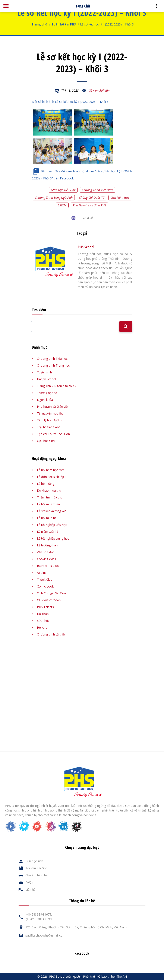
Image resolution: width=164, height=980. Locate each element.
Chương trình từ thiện (52, 634)
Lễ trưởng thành (48, 545)
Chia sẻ (88, 218)
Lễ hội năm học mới (51, 470)
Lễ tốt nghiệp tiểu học (52, 525)
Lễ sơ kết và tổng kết (51, 511)
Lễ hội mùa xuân (48, 504)
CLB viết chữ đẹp (49, 600)
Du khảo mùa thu (49, 490)
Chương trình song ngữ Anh (54, 198)
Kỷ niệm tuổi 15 (48, 532)
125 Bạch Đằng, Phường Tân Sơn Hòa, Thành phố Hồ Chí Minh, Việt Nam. (76, 927)
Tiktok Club (45, 579)
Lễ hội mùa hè (47, 518)
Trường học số (47, 393)
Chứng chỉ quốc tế (92, 198)
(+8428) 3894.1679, (39, 914)
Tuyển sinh (44, 372)
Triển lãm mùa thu (50, 497)
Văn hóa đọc (46, 552)
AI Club (42, 573)
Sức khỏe (43, 621)
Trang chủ (39, 24)
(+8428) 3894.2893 (39, 919)
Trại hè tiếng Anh (49, 427)
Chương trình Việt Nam (97, 190)
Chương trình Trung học (53, 365)
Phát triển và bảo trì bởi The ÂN (105, 976)
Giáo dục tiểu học (63, 190)
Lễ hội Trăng (46, 484)
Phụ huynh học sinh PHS (89, 205)
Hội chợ (42, 627)
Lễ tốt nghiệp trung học (53, 538)
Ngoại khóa (45, 400)
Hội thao (43, 614)
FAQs (29, 882)
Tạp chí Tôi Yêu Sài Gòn (53, 434)
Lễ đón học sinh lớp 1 (52, 477)
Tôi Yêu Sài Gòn (36, 868)
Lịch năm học (120, 198)
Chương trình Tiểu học (52, 359)
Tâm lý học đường (50, 420)
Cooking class (46, 559)
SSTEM (62, 205)
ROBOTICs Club (48, 566)
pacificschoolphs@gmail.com (45, 935)
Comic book (45, 586)
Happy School (46, 379)
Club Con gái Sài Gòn (51, 593)
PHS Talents (45, 607)
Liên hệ (30, 890)
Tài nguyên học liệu (50, 413)
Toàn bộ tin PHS (64, 24)
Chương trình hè (37, 875)
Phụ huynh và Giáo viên (53, 406)
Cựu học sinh (46, 441)
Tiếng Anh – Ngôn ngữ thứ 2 (57, 386)
